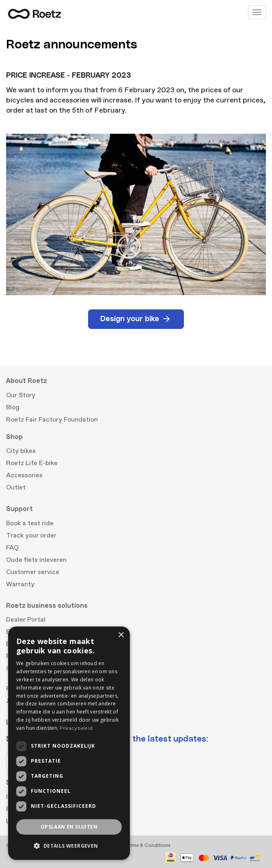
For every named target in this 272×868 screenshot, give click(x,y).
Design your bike (136, 319)
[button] (69, 846)
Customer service (33, 572)
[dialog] (69, 743)
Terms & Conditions (147, 845)
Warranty (20, 584)
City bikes (21, 451)
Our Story (21, 395)
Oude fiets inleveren (36, 560)
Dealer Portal (26, 620)
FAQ (12, 548)
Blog (13, 407)
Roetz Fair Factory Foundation (52, 420)
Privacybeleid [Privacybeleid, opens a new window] (76, 728)
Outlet (16, 487)
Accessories (24, 475)
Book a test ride (30, 523)
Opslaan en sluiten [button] (69, 827)
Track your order (31, 535)
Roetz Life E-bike (32, 463)
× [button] (121, 635)
